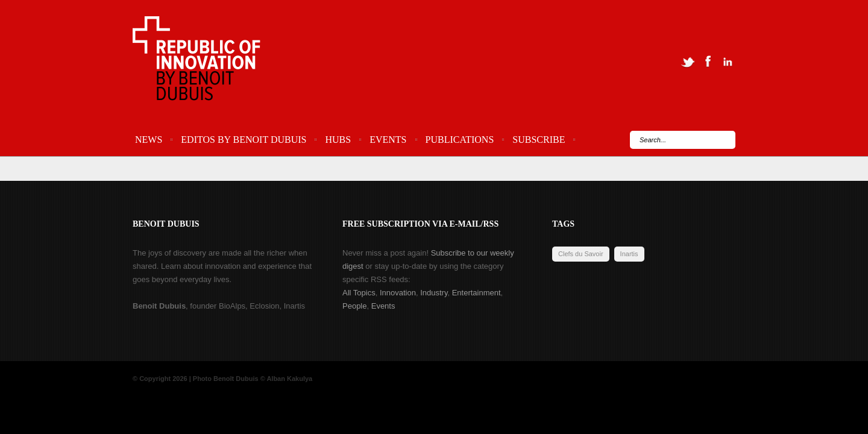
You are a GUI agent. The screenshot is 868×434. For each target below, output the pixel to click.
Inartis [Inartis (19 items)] (629, 254)
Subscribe (539, 140)
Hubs (338, 140)
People (354, 306)
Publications (460, 140)
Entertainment (476, 293)
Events (388, 140)
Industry (434, 293)
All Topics (359, 293)
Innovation (398, 293)
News (149, 140)
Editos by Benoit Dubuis (244, 140)
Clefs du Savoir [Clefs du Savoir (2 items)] (581, 254)
